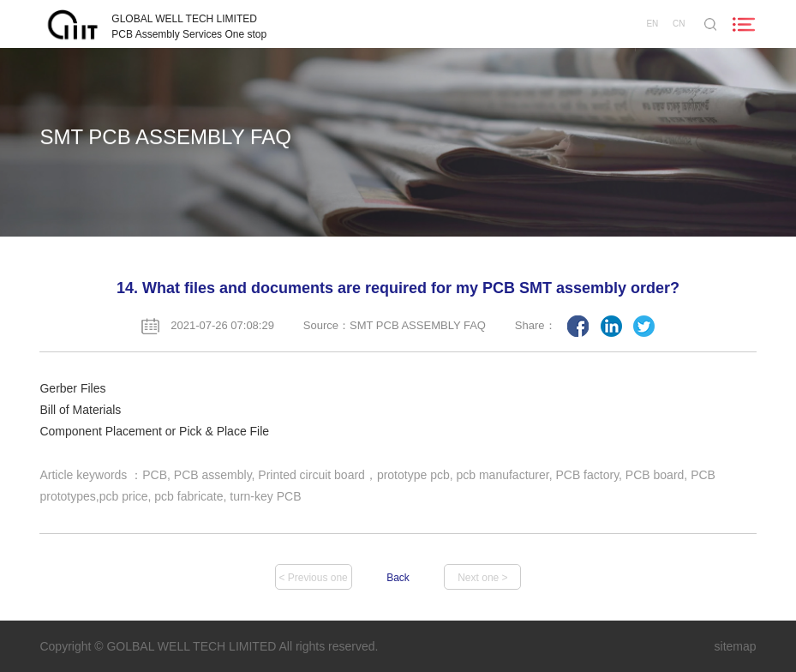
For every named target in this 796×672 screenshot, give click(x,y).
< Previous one (313, 578)
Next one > (482, 578)
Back (398, 578)
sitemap (736, 646)
